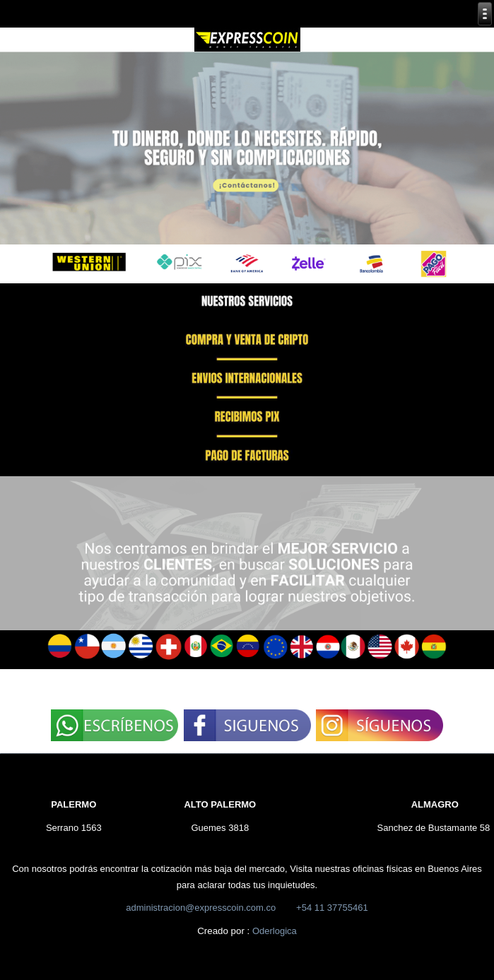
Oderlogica (275, 931)
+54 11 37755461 (332, 908)
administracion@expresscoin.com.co (201, 908)
